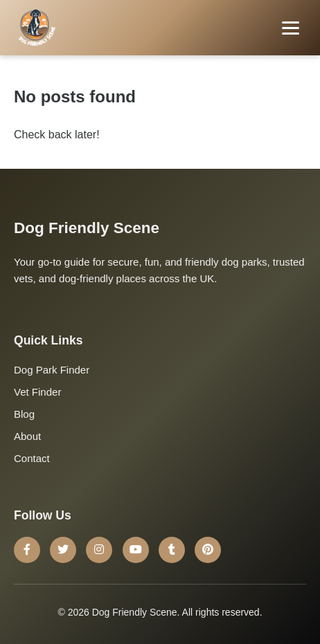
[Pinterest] (208, 550)
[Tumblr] (172, 550)
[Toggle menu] (291, 28)
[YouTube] (136, 550)
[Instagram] (99, 550)
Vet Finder (37, 392)
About (27, 436)
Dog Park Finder (52, 370)
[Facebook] (27, 550)
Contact (32, 458)
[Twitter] (63, 550)
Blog (24, 414)
